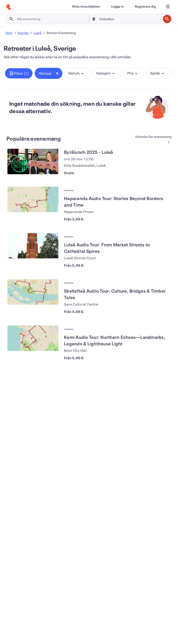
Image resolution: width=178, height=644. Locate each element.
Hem (9, 33)
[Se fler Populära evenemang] (151, 140)
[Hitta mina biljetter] (86, 6)
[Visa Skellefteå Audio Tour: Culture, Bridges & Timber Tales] (33, 292)
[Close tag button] (57, 73)
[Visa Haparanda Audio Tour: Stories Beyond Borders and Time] (33, 199)
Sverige (23, 33)
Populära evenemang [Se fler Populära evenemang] (34, 139)
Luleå (38, 33)
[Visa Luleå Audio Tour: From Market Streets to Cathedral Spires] (33, 246)
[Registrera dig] (145, 6)
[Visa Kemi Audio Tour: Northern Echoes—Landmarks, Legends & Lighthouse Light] (33, 338)
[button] (19, 73)
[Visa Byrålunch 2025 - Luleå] (33, 161)
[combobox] (130, 19)
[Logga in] (118, 6)
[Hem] (8, 7)
